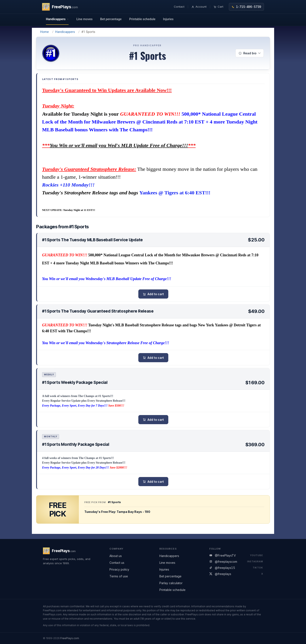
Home (44, 32)
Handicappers (65, 32)
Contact (179, 7)
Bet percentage (111, 19)
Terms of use (119, 576)
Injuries (168, 19)
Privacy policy (119, 569)
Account (199, 7)
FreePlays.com (70, 638)
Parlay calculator (171, 583)
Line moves (84, 19)
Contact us (117, 563)
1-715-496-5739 (246, 7)
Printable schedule (142, 19)
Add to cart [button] (156, 294)
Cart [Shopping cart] (218, 7)
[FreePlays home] (60, 7)
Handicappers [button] (57, 19)
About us (116, 556)
